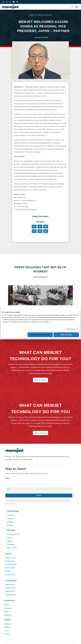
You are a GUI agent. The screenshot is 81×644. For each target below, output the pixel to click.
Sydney (7, 605)
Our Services (10, 575)
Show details (71, 329)
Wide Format (12, 548)
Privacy (7, 631)
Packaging (11, 544)
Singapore (8, 615)
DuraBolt (10, 525)
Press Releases (11, 565)
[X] (40, 227)
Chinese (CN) (10, 588)
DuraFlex (10, 522)
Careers (8, 571)
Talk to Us (40, 433)
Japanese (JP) (10, 595)
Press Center (10, 568)
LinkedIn (35, 190)
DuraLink (10, 519)
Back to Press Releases (41, 15)
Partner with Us (11, 558)
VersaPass (11, 515)
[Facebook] (34, 227)
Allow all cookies (66, 335)
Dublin (6, 612)
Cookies (7, 627)
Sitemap (7, 624)
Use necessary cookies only (40, 335)
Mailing (9, 541)
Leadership (9, 561)
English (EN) (10, 585)
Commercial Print (13, 534)
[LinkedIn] (46, 227)
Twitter (44, 190)
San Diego (8, 608)
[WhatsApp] (34, 231)
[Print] (46, 231)
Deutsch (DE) (10, 591)
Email (7, 478)
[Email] (40, 231)
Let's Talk (41, 380)
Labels (9, 538)
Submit (39, 496)
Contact (7, 634)
